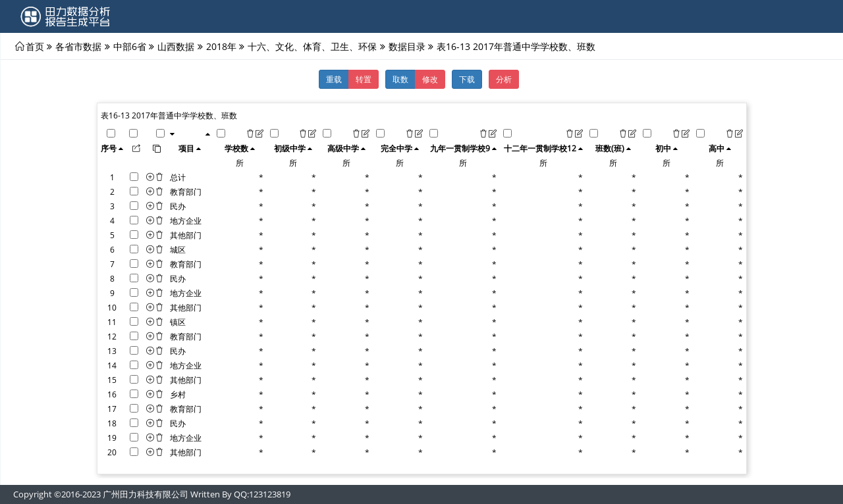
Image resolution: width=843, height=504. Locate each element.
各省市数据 (78, 46)
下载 (467, 79)
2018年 (221, 46)
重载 (334, 79)
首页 (35, 46)
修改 (430, 79)
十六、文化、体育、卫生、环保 (312, 46)
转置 (364, 79)
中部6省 (130, 46)
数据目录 (407, 46)
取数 (400, 79)
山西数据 (176, 46)
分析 (504, 79)
